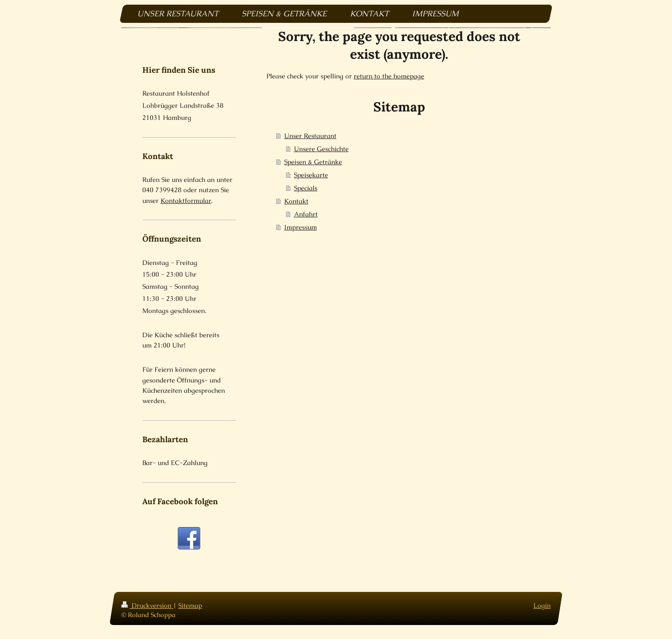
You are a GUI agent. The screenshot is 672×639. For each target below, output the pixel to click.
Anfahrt (306, 214)
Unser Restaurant (310, 136)
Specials (306, 188)
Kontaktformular (186, 201)
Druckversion (147, 605)
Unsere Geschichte (321, 149)
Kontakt (296, 201)
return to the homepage (389, 76)
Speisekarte (311, 175)
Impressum (301, 227)
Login (542, 605)
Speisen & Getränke (313, 162)
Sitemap (190, 605)
